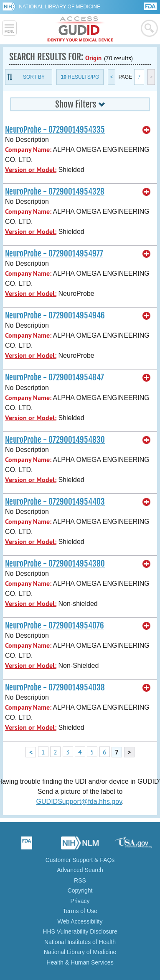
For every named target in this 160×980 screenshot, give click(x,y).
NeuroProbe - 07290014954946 (55, 316)
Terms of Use (80, 911)
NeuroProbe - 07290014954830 (55, 440)
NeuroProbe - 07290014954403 (55, 502)
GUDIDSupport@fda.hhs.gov (79, 802)
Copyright (80, 890)
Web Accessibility (80, 921)
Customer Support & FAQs (80, 860)
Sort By (34, 77)
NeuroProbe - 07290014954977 (54, 254)
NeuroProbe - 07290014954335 (55, 130)
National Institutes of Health (80, 942)
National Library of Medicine (60, 7)
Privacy (80, 901)
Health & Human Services (80, 962)
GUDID (80, 29)
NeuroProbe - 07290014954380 (55, 564)
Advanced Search (80, 870)
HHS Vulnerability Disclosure (80, 931)
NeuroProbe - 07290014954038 (55, 688)
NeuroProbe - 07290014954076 (55, 626)
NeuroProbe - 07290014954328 (55, 192)
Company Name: (28, 150)
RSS (80, 880)
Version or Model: (31, 170)
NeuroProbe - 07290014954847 (55, 377)
